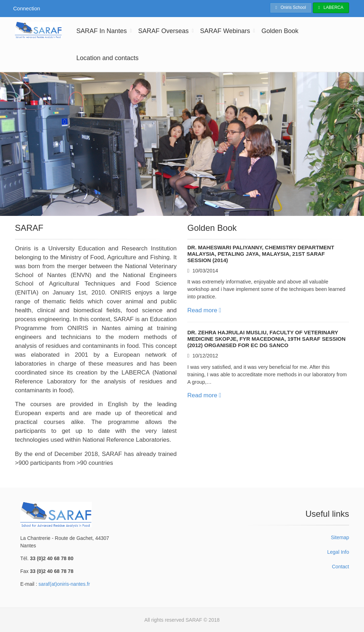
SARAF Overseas (164, 31)
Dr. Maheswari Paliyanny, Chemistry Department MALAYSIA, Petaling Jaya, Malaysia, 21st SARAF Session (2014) (261, 254)
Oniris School (291, 7)
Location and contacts (108, 58)
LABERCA (331, 7)
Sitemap (340, 537)
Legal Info (338, 552)
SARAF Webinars (225, 31)
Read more (204, 310)
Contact (341, 567)
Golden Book (280, 31)
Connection (27, 8)
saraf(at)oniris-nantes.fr (64, 584)
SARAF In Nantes (102, 31)
